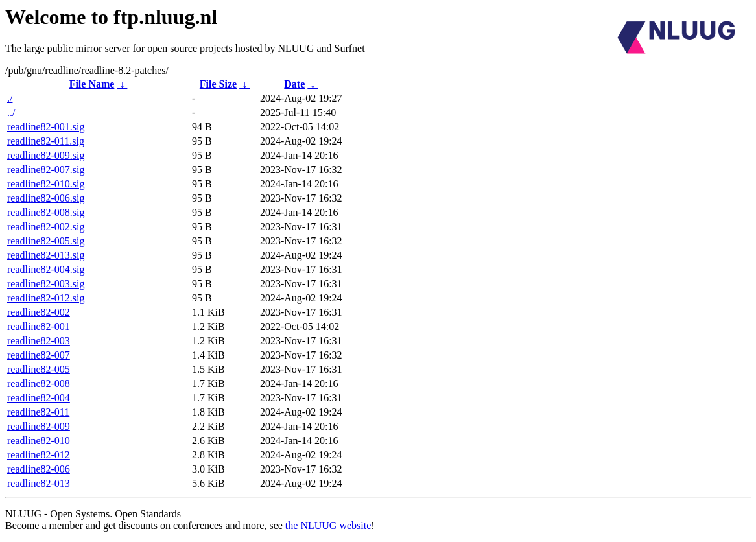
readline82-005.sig (46, 241)
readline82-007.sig (46, 170)
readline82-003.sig (46, 284)
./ (10, 98)
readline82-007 (39, 355)
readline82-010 (39, 441)
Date (294, 84)
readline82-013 (39, 483)
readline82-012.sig (46, 298)
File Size (218, 84)
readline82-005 (39, 369)
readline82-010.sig (46, 184)
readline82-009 (39, 426)
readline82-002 (39, 312)
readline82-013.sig (46, 255)
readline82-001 (39, 326)
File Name (92, 84)
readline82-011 (38, 412)
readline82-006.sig (46, 198)
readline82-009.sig (46, 155)
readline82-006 (39, 469)
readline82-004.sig (46, 269)
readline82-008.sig (46, 212)
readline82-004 (39, 398)
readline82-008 (39, 383)
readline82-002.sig (46, 227)
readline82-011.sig (46, 141)
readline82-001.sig (46, 127)
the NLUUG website (328, 525)
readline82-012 (39, 455)
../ (11, 112)
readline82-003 (39, 341)
